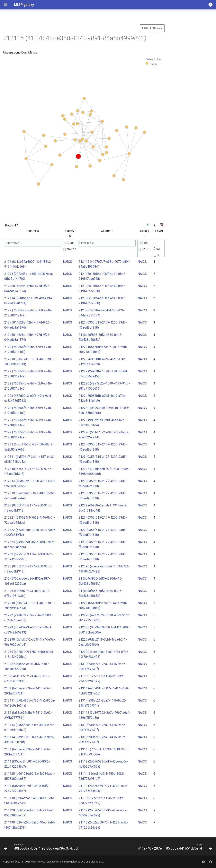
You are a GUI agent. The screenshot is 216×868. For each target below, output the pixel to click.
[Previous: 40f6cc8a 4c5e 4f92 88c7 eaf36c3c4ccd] (41, 848)
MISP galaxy (71, 862)
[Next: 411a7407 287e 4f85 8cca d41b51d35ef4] (174, 848)
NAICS (69, 249)
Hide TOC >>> (152, 28)
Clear (68, 243)
